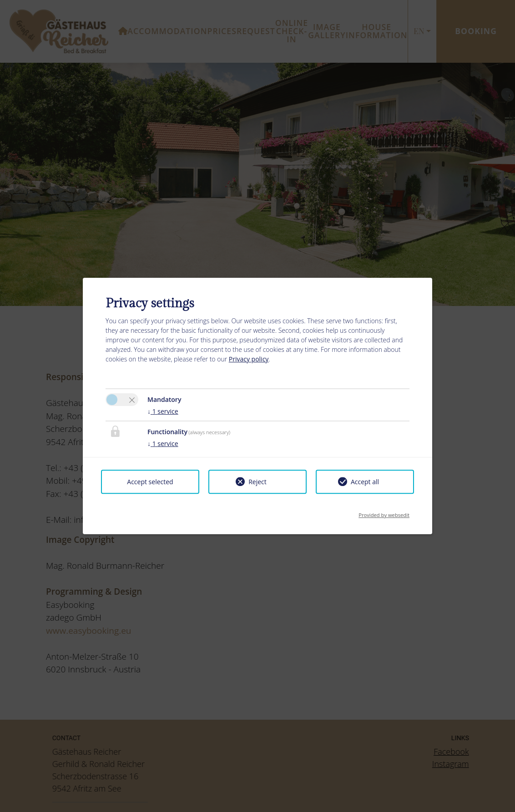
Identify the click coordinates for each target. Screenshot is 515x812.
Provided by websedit (384, 512)
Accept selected (150, 482)
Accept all (365, 482)
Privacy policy (249, 359)
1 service (163, 411)
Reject (257, 482)
